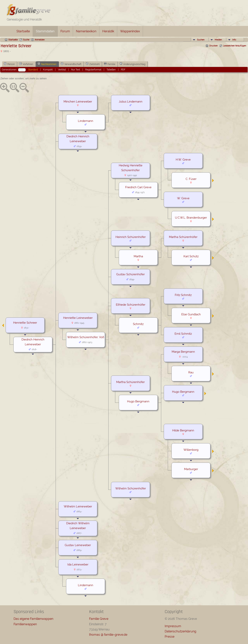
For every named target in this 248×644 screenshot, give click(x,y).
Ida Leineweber (78, 564)
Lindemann (86, 121)
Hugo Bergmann (183, 392)
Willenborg (191, 450)
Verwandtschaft (71, 64)
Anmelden (40, 40)
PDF (123, 70)
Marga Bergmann (183, 352)
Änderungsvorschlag (133, 64)
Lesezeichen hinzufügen (235, 46)
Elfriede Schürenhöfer (131, 305)
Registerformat (93, 70)
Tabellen (111, 70)
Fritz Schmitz (183, 295)
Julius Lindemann (131, 101)
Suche (26, 40)
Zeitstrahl (93, 64)
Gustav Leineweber (78, 545)
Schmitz (138, 324)
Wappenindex (130, 31)
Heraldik (108, 31)
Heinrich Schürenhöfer (131, 237)
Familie (110, 64)
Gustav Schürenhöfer (130, 274)
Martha (138, 256)
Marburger (191, 469)
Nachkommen (47, 64)
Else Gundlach (191, 314)
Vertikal (62, 70)
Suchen (201, 40)
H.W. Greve (183, 160)
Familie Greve (99, 619)
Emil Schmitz (183, 334)
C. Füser (191, 179)
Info (234, 40)
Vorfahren (26, 64)
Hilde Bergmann (183, 430)
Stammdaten (45, 31)
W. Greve (183, 198)
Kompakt (48, 70)
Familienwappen (25, 624)
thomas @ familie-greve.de (108, 635)
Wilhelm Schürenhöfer (131, 488)
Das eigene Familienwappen (33, 619)
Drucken (213, 46)
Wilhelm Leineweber (78, 506)
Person (9, 64)
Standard (33, 70)
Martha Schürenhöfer (183, 237)
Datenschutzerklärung (180, 631)
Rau (191, 372)
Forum (65, 31)
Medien (218, 40)
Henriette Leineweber (78, 318)
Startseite (23, 31)
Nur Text (76, 70)
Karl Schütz (191, 256)
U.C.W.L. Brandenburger (191, 218)
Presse (170, 637)
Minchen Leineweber (78, 101)
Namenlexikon (86, 31)
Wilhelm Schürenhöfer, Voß (86, 337)
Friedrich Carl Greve (138, 187)
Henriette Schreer (25, 323)
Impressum (173, 626)
